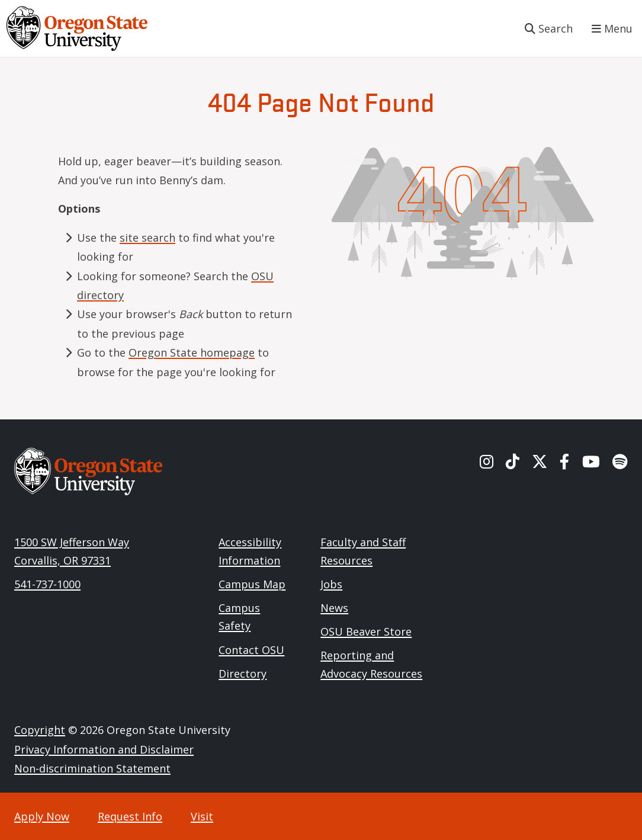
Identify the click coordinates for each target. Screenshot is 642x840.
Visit (202, 816)
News (334, 608)
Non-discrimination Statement (92, 768)
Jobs (331, 584)
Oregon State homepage (192, 352)
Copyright (40, 730)
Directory (243, 674)
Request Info (130, 816)
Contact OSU (251, 650)
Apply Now (42, 816)
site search (147, 238)
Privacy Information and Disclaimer (104, 749)
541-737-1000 (47, 584)
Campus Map (252, 584)
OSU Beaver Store (366, 631)
